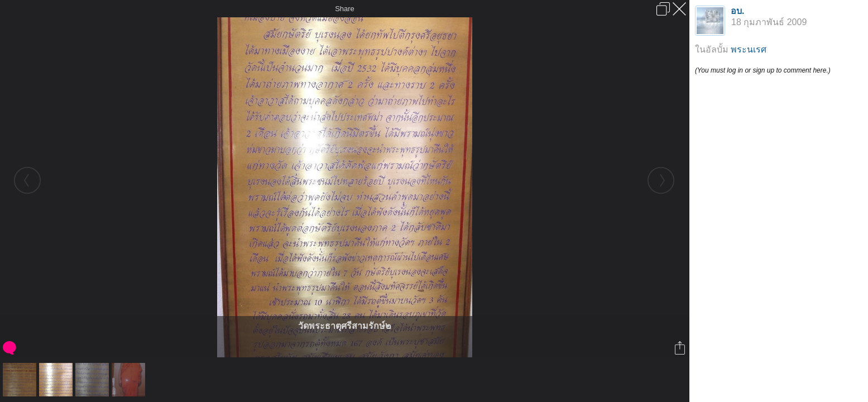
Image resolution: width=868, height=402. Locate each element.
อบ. (737, 11)
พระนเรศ (749, 49)
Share (345, 9)
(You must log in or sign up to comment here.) (763, 70)
